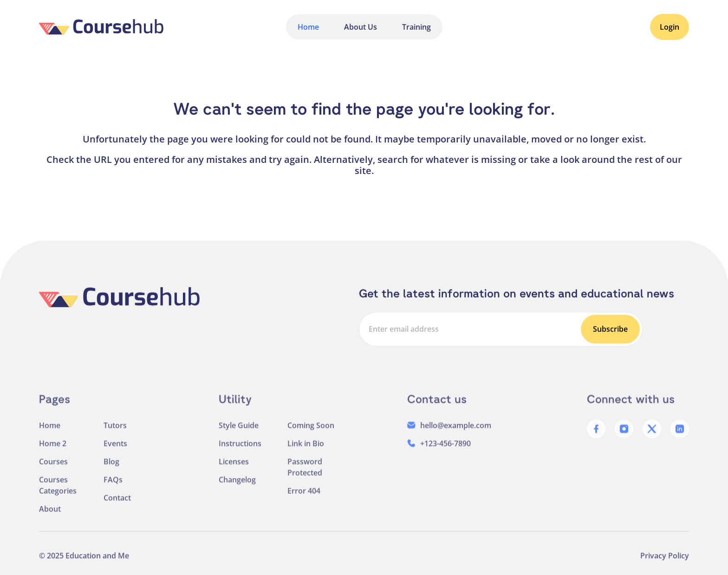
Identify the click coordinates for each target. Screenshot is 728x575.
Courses (53, 467)
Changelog (237, 485)
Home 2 (53, 449)
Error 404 (304, 497)
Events (115, 449)
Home (308, 27)
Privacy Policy (665, 561)
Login (669, 27)
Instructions (240, 449)
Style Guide (239, 431)
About (50, 515)
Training (416, 27)
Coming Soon (311, 431)
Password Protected (305, 473)
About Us (361, 27)
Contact (117, 504)
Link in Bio (306, 449)
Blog (111, 467)
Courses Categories (58, 491)
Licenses (234, 467)
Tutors (115, 431)
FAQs (113, 485)
